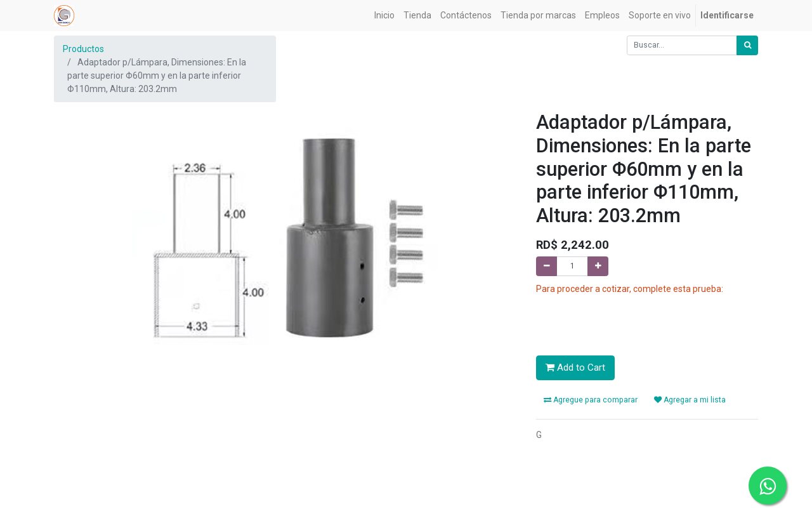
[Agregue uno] (598, 266)
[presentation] (632, 321)
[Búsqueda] (747, 45)
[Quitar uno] (547, 266)
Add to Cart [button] (575, 368)
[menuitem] (384, 16)
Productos (83, 49)
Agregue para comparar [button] (591, 400)
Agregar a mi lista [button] (690, 400)
